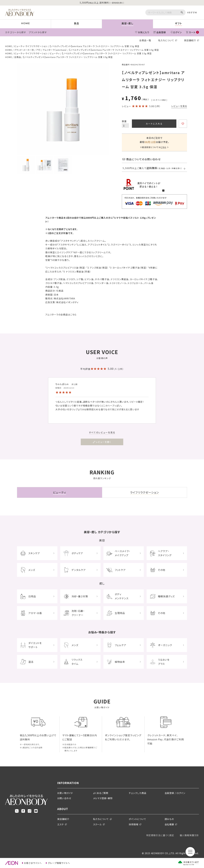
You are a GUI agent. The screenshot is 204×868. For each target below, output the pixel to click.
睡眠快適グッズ (166, 596)
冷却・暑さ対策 (80, 596)
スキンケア (34, 553)
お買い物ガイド (65, 793)
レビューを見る (179, 106)
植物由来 (120, 662)
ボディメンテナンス (122, 596)
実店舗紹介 (190, 40)
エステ (61, 824)
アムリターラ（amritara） (55, 50)
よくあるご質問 (101, 793)
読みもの (169, 819)
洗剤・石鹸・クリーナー (78, 613)
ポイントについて (137, 819)
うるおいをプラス (164, 662)
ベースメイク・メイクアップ (122, 553)
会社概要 (169, 824)
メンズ (32, 570)
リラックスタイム (77, 662)
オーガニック (165, 645)
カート (194, 32)
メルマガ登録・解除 (103, 798)
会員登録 (161, 32)
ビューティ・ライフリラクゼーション (31, 46)
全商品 (18, 57)
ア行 (38, 50)
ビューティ (55, 53)
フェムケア (120, 645)
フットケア (120, 570)
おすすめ (193, 12)
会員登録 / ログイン (175, 793)
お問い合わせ (64, 798)
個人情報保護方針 (189, 835)
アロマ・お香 (35, 613)
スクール (98, 824)
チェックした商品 (138, 793)
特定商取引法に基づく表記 (160, 835)
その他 (162, 570)
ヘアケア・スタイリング (165, 553)
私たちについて (166, 40)
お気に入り (144, 32)
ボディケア (77, 553)
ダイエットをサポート (35, 645)
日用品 (32, 596)
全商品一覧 (145, 40)
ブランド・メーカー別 (24, 50)
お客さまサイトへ (33, 863)
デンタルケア (79, 570)
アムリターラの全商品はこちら (61, 314)
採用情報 (134, 824)
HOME (9, 46)
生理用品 (120, 613)
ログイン (177, 32)
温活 (31, 662)
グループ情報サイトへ (59, 863)
